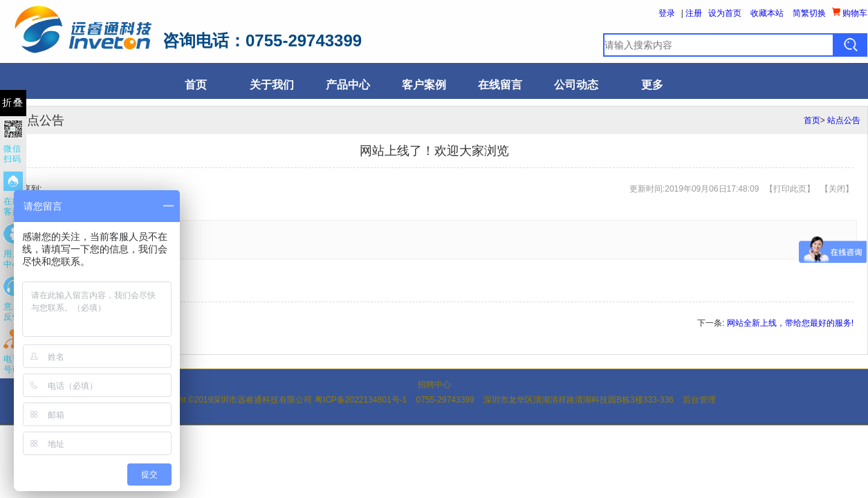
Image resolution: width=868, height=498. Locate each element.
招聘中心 (434, 385)
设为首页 (725, 13)
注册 (694, 13)
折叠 (13, 103)
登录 (667, 13)
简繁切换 (809, 13)
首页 (196, 85)
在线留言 (500, 85)
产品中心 (348, 85)
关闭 (837, 189)
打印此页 (790, 189)
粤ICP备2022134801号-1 (361, 400)
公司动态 (576, 85)
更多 (652, 85)
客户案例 (424, 85)
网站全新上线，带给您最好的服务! (790, 323)
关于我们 (272, 85)
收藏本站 (767, 13)
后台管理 (699, 400)
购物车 (850, 13)
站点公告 (844, 120)
